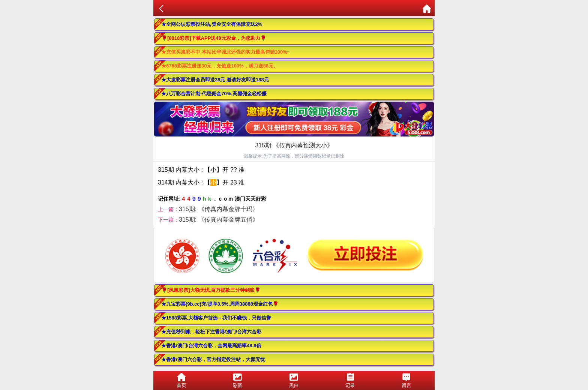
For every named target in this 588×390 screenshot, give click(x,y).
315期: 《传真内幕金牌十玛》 (219, 209)
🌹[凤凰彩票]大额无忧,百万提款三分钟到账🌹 (211, 290)
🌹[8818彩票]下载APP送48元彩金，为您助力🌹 (214, 38)
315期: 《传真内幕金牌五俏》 (219, 220)
